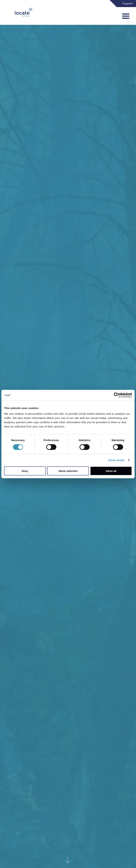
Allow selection (68, 471)
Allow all (111, 471)
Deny (25, 471)
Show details (117, 460)
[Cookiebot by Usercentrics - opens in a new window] (116, 395)
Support (127, 4)
